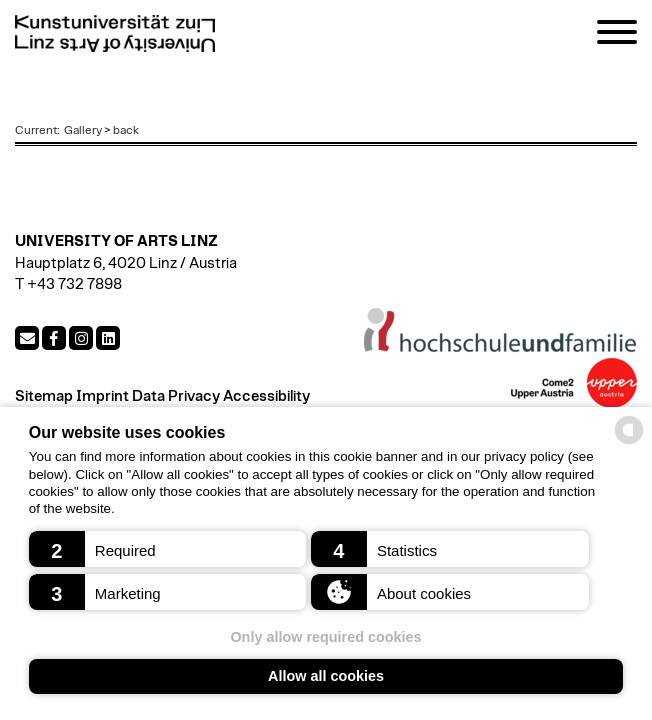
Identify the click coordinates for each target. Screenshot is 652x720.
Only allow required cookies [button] (325, 637)
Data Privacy (176, 396)
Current (36, 130)
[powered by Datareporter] (629, 442)
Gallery (83, 130)
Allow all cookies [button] (326, 676)
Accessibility (266, 396)
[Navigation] (617, 35)
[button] (168, 549)
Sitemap (44, 396)
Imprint (102, 396)
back (126, 130)
